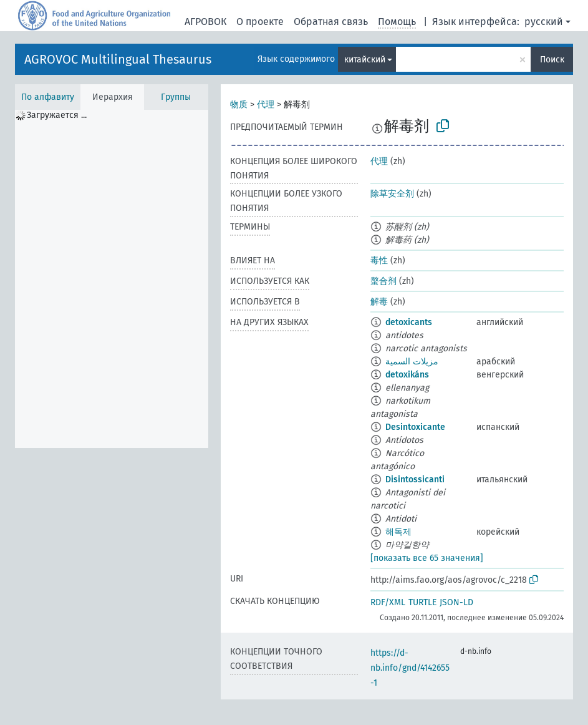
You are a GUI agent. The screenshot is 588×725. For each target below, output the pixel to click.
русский (544, 22)
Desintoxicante (415, 427)
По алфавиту (48, 97)
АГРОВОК (205, 22)
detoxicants (409, 322)
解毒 (379, 302)
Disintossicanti (415, 479)
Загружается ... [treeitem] (57, 115)
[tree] (112, 279)
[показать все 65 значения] (427, 558)
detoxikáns (407, 375)
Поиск (552, 60)
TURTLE (422, 602)
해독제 (398, 532)
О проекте (260, 22)
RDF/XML (388, 602)
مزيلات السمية (412, 362)
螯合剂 (383, 281)
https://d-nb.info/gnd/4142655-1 (410, 668)
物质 (239, 105)
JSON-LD (456, 602)
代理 (266, 105)
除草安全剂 (392, 194)
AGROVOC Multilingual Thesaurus (118, 59)
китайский (365, 60)
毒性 (379, 260)
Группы (176, 97)
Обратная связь (331, 22)
